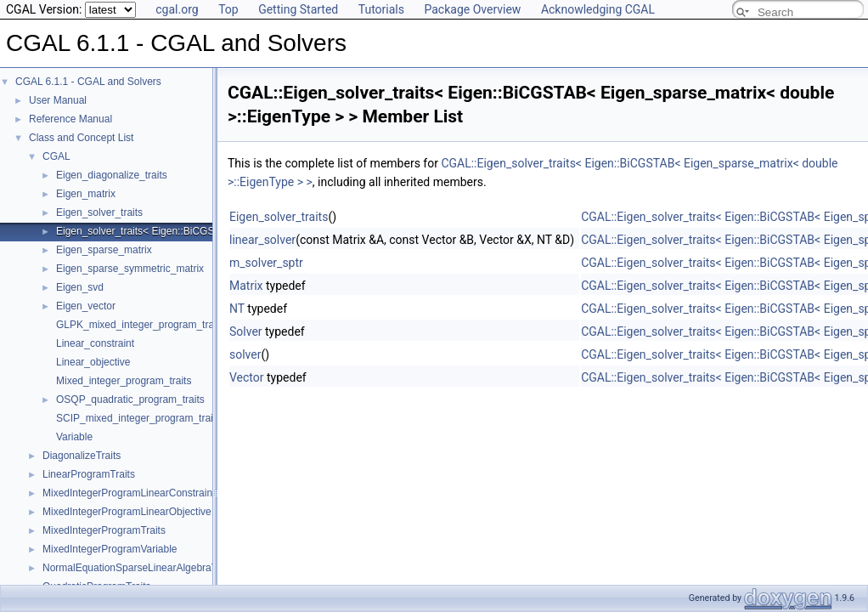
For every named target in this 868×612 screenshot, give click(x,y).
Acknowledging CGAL (598, 9)
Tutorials (381, 9)
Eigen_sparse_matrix (104, 250)
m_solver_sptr (266, 263)
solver (245, 354)
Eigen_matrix (86, 194)
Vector (247, 377)
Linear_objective (93, 362)
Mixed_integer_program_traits (124, 381)
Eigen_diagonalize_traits (112, 175)
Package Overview (472, 9)
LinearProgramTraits (89, 474)
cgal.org (177, 9)
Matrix (246, 286)
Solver (246, 331)
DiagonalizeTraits (82, 456)
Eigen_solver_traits (99, 212)
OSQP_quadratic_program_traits (130, 399)
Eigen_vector (86, 306)
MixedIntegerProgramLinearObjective (127, 512)
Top (228, 9)
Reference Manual (70, 119)
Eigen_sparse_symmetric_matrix (130, 269)
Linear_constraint (95, 343)
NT (237, 309)
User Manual (58, 100)
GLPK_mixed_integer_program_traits (140, 325)
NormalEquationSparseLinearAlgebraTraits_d (145, 568)
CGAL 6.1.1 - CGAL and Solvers (88, 82)
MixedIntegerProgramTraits (104, 530)
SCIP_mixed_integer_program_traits (138, 418)
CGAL (56, 156)
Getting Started (298, 9)
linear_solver (262, 240)
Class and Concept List (81, 138)
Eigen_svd (80, 287)
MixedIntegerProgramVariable (110, 549)
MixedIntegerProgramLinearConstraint (129, 493)
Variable (74, 437)
